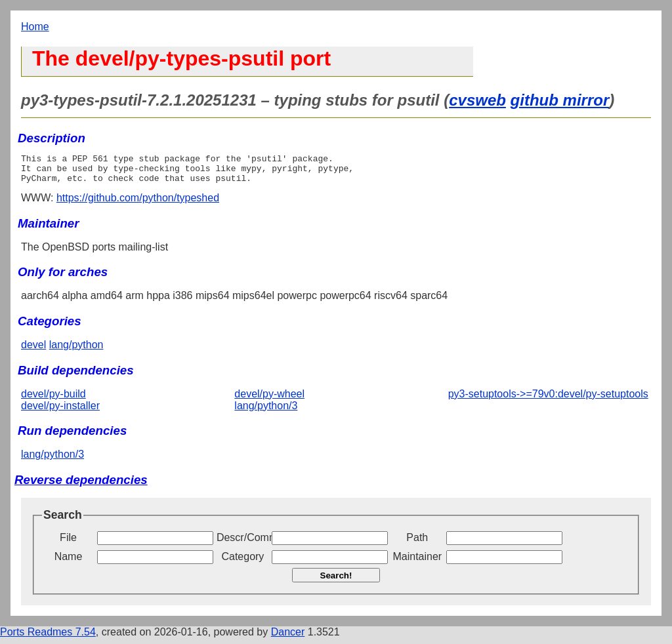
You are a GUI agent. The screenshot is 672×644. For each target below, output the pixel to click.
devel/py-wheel (269, 400)
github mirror (560, 100)
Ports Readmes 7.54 (48, 638)
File (68, 543)
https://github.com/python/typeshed (138, 204)
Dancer (288, 638)
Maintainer (417, 562)
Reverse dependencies (81, 486)
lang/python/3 (266, 412)
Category (242, 562)
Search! (336, 581)
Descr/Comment (243, 543)
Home (35, 27)
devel (33, 351)
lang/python (76, 351)
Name (69, 562)
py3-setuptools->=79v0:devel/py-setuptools (548, 400)
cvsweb (477, 100)
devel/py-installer (60, 412)
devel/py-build (53, 400)
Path (417, 543)
